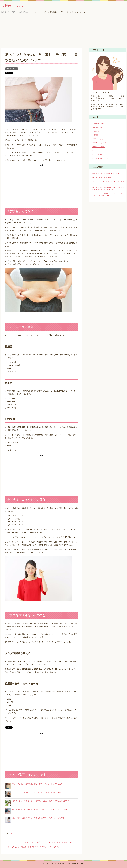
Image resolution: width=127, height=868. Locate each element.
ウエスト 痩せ (98, 155)
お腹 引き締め (98, 128)
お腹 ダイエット (12, 69)
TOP (8, 12)
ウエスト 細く (98, 151)
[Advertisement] (64, 32)
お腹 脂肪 (96, 132)
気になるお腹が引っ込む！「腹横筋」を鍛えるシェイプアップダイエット (40, 810)
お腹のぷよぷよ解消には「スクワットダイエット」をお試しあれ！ (37, 793)
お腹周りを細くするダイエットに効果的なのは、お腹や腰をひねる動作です (41, 801)
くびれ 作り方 (98, 139)
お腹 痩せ (96, 135)
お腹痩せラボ (12, 6)
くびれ (12, 834)
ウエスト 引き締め (99, 143)
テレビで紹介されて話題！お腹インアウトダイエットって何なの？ (37, 784)
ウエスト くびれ (98, 147)
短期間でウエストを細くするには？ (106, 174)
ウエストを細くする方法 (101, 178)
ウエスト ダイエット (100, 159)
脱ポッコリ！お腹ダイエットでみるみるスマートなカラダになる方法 (38, 818)
